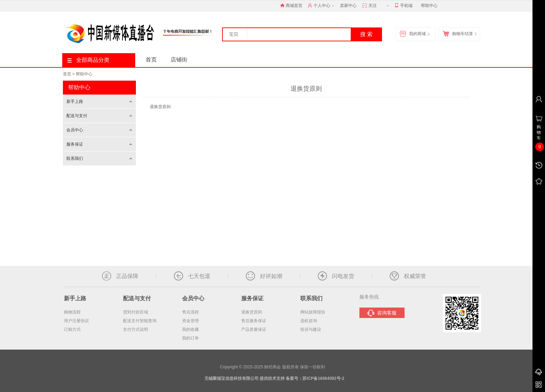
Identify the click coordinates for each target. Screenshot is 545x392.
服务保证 (75, 144)
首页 (151, 60)
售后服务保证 (254, 321)
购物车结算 (459, 34)
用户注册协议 (76, 321)
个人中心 (322, 6)
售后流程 (190, 312)
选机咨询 (309, 321)
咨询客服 (382, 313)
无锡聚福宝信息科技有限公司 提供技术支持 (245, 378)
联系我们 (75, 158)
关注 (376, 6)
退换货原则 (252, 312)
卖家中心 (348, 6)
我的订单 (190, 338)
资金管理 (190, 321)
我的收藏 (190, 329)
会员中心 (75, 130)
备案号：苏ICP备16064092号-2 (315, 378)
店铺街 (179, 60)
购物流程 (72, 312)
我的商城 (414, 34)
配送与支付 (77, 116)
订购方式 (72, 329)
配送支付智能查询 (140, 321)
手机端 (404, 6)
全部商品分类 (88, 60)
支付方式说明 (136, 329)
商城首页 (291, 6)
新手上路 (75, 101)
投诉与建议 (311, 329)
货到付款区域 (136, 312)
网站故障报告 (313, 312)
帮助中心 (429, 6)
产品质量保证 (254, 329)
